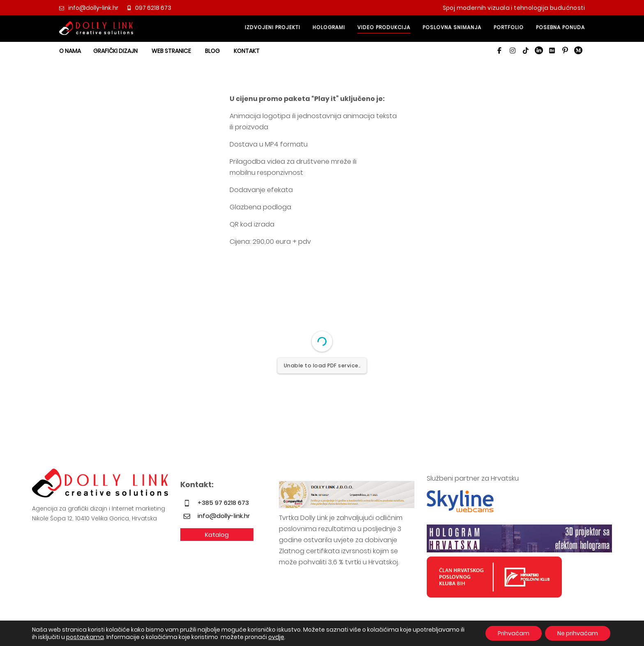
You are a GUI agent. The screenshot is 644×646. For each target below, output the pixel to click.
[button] (499, 50)
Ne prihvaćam (578, 633)
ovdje (276, 637)
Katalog (217, 535)
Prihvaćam (514, 633)
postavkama (85, 637)
